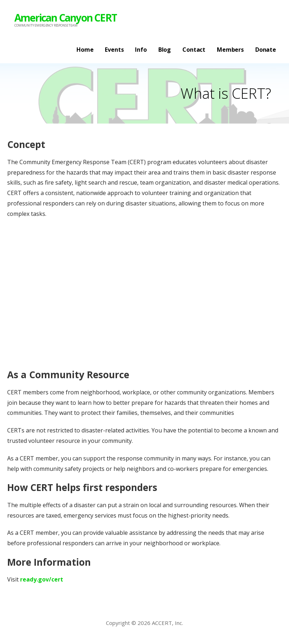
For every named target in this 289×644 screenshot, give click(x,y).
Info (141, 50)
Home (85, 50)
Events (114, 50)
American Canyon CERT (66, 18)
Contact (194, 50)
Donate (266, 50)
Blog (165, 50)
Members (230, 50)
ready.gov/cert (42, 579)
